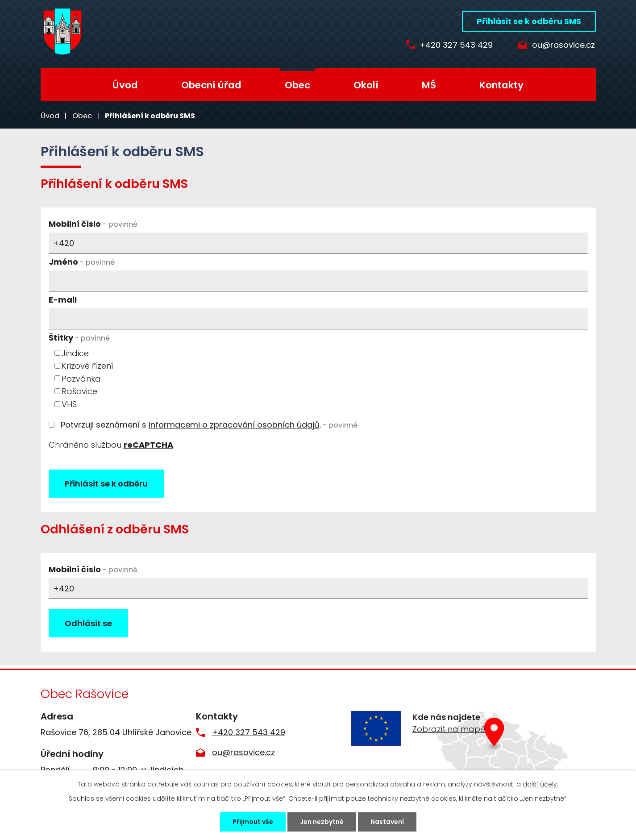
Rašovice (79, 391)
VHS (69, 404)
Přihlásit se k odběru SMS (529, 21)
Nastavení (387, 822)
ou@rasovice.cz (563, 45)
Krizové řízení (87, 366)
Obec (297, 85)
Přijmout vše (253, 822)
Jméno (82, 262)
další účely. (540, 784)
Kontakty (501, 85)
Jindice (75, 353)
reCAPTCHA (148, 445)
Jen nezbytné (322, 822)
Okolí (366, 85)
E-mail (63, 300)
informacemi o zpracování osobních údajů (234, 425)
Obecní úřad (211, 85)
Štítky (79, 338)
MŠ (429, 85)
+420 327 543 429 (455, 45)
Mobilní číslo (93, 224)
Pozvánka (81, 378)
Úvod (125, 85)
